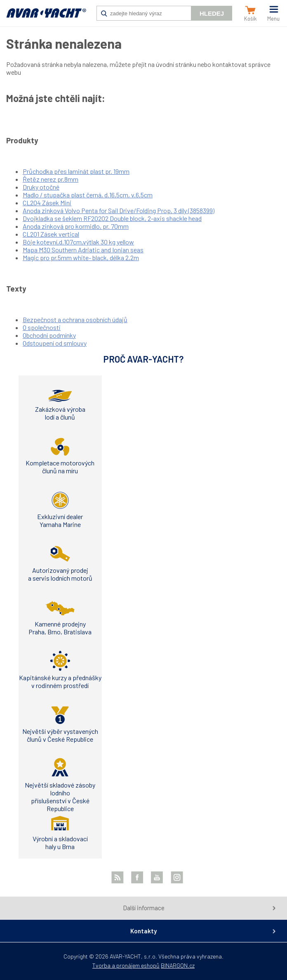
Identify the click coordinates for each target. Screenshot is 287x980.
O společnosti (42, 327)
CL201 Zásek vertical (51, 234)
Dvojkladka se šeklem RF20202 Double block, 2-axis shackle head (112, 218)
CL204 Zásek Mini (47, 203)
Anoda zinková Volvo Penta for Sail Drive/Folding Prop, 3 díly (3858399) (119, 210)
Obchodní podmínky (49, 335)
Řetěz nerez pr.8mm (51, 179)
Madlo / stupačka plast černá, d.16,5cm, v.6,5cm (88, 195)
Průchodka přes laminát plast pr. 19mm (76, 171)
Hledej (212, 13)
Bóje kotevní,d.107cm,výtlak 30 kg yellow (78, 242)
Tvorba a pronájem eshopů (126, 965)
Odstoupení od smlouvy (55, 343)
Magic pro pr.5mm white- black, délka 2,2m (81, 257)
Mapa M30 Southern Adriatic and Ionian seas (83, 250)
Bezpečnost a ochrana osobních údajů (75, 319)
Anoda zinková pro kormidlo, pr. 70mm (76, 226)
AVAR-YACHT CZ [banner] (46, 17)
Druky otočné (41, 187)
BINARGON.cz (178, 965)
